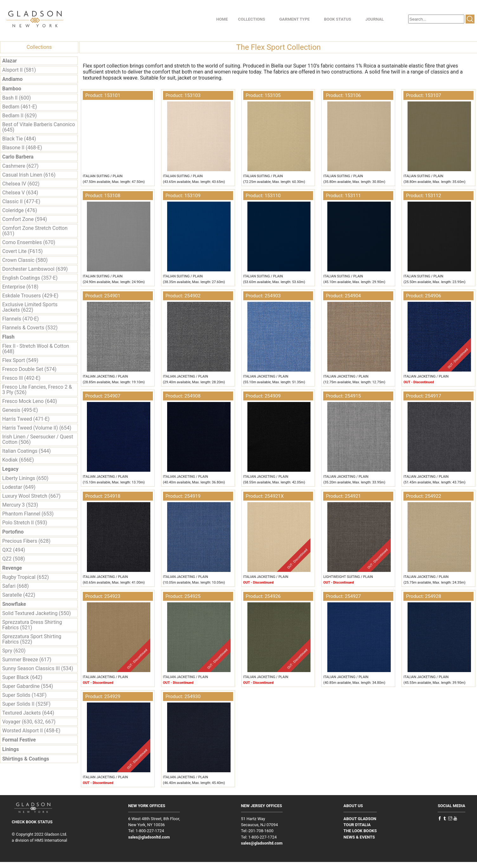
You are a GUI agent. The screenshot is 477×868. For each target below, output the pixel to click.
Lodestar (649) (19, 487)
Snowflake (14, 604)
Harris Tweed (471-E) (26, 419)
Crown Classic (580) (25, 260)
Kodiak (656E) (18, 460)
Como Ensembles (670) (29, 242)
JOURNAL (375, 19)
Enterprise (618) (20, 287)
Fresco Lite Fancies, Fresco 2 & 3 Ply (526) (37, 390)
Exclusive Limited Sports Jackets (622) (30, 307)
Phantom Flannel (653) (28, 514)
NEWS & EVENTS (359, 837)
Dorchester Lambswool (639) (35, 269)
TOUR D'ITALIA (357, 825)
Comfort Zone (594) (25, 219)
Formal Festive (19, 740)
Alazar (10, 61)
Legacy (10, 469)
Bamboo (12, 89)
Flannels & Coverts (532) (30, 328)
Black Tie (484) (19, 139)
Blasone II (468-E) (22, 148)
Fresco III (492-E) (21, 378)
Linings (10, 749)
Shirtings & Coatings (26, 759)
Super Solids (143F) (24, 695)
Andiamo (12, 79)
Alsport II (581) (19, 70)
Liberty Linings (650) (25, 478)
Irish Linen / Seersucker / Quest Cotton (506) (38, 439)
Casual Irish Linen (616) (29, 175)
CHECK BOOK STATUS (32, 822)
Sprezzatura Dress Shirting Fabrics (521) (32, 625)
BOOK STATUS (337, 19)
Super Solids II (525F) (26, 704)
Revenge (12, 568)
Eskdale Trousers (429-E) (30, 296)
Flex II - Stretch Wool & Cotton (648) (36, 349)
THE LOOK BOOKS (360, 831)
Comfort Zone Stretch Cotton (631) (35, 231)
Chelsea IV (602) (21, 184)
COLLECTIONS (252, 19)
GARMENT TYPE (294, 19)
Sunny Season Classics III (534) (38, 668)
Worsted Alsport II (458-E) (31, 731)
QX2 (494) (14, 550)
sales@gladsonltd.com (149, 837)
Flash (8, 337)
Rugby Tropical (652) (26, 577)
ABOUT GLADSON (360, 819)
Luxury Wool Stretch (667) (31, 496)
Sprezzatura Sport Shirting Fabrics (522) (32, 639)
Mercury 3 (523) (20, 505)
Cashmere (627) (20, 166)
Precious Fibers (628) (26, 541)
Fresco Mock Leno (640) (30, 401)
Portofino (13, 532)
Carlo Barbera (18, 157)
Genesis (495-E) (20, 410)
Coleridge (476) (20, 210)
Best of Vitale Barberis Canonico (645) (39, 127)
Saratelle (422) (19, 595)
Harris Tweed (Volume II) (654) (37, 428)
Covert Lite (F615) (23, 251)
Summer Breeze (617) (27, 660)
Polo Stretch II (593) (25, 523)
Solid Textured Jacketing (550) (36, 613)
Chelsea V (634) (20, 193)
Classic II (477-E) (21, 201)
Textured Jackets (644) (28, 713)
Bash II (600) (16, 98)
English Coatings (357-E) (30, 278)
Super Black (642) (22, 677)
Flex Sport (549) (20, 360)
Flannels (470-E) (20, 319)
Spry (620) (14, 651)
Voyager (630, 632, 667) (29, 722)
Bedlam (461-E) (20, 107)
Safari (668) (16, 586)
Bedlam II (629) (20, 116)
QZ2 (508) (14, 559)
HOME (222, 19)
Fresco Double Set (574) (29, 369)
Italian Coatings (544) (26, 451)
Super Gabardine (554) (28, 686)
